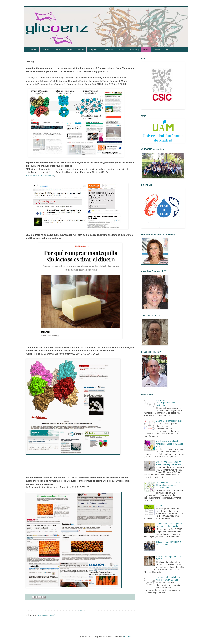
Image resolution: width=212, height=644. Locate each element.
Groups (57, 50)
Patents (69, 50)
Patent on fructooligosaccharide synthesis (166, 403)
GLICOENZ (32, 50)
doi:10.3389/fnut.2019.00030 (40, 175)
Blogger (128, 637)
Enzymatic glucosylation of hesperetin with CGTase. (168, 579)
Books (157, 50)
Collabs (121, 50)
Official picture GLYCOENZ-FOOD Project (169, 543)
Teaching (134, 50)
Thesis (81, 50)
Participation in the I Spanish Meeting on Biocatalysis (169, 525)
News (167, 50)
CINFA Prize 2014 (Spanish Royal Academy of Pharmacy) (170, 463)
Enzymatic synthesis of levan (169, 421)
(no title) (160, 506)
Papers (45, 50)
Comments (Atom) (47, 615)
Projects (93, 50)
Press (146, 50)
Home (80, 610)
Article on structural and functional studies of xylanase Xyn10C (170, 444)
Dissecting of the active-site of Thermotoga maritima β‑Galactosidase (170, 485)
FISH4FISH (107, 50)
